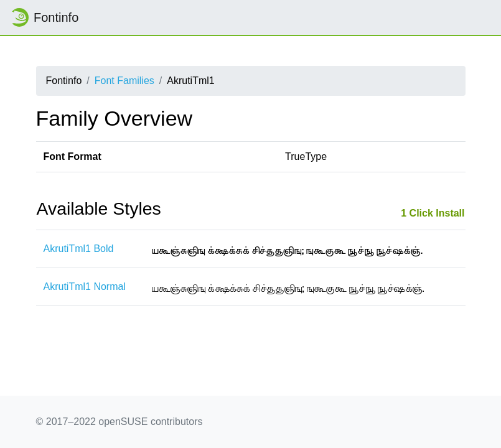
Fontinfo (44, 17)
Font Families (124, 81)
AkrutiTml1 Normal (85, 287)
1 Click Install (433, 213)
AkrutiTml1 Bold (79, 249)
